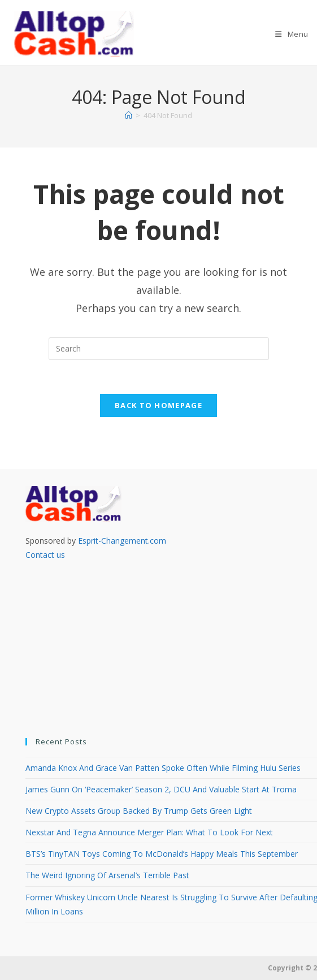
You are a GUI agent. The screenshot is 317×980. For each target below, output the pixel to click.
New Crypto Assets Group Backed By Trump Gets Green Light (139, 811)
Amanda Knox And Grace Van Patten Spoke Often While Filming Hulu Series (163, 768)
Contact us (45, 555)
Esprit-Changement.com (122, 541)
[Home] (129, 115)
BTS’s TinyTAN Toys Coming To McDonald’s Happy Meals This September (162, 854)
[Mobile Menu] (292, 34)
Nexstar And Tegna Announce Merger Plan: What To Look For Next (149, 832)
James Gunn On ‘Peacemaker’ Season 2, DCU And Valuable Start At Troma (161, 789)
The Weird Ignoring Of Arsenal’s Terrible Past (107, 876)
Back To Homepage (158, 406)
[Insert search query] (159, 349)
